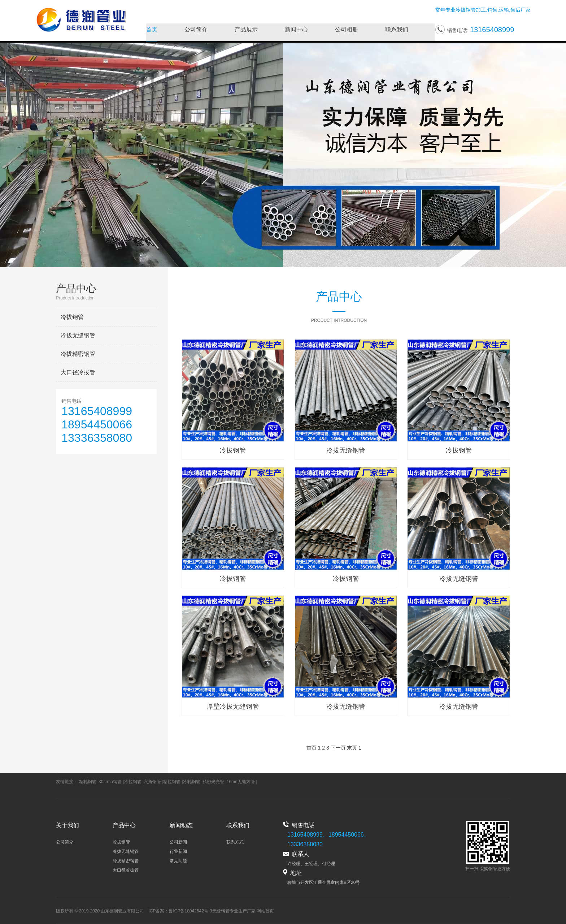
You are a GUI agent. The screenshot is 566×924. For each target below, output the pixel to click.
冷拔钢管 (466, 10)
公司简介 (196, 30)
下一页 (338, 748)
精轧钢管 (88, 782)
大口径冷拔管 (78, 372)
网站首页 (265, 911)
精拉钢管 (172, 782)
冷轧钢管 (192, 782)
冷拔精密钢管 (78, 354)
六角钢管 (152, 782)
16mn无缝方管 (241, 782)
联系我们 (397, 30)
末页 (352, 748)
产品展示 (246, 30)
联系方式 (235, 842)
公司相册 (347, 30)
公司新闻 (178, 842)
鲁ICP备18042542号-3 (190, 911)
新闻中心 (296, 30)
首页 (152, 30)
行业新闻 (178, 851)
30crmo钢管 (110, 782)
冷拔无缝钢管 (78, 335)
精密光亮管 (213, 782)
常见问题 (178, 861)
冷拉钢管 (133, 782)
